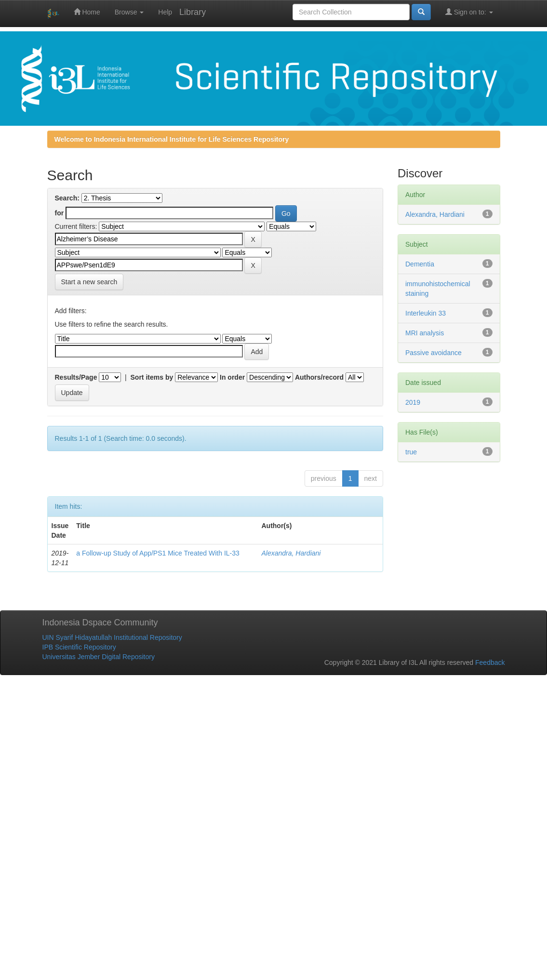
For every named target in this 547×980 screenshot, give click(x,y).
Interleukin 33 (426, 313)
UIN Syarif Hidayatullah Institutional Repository (112, 637)
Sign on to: (469, 12)
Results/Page (76, 377)
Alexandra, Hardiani (291, 553)
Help (165, 12)
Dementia (420, 264)
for (60, 213)
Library (193, 12)
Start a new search (89, 282)
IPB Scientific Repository (79, 647)
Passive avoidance (434, 353)
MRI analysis (425, 333)
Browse (129, 12)
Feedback (490, 662)
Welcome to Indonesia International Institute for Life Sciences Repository (172, 139)
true (411, 452)
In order (232, 377)
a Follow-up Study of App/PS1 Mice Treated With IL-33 (158, 553)
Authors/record (319, 377)
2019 (413, 402)
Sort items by (152, 377)
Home (87, 12)
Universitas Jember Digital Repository (99, 657)
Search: (67, 198)
